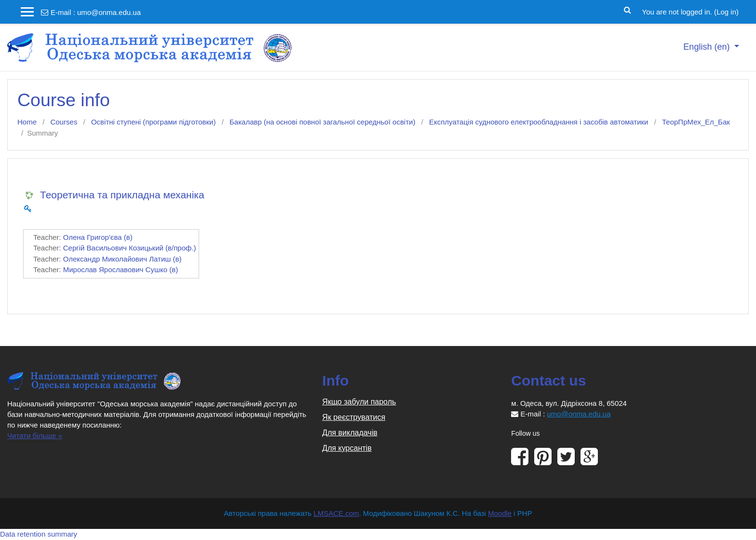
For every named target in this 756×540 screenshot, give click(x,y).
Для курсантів (347, 448)
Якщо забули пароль (359, 402)
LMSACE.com (336, 513)
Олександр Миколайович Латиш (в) (122, 259)
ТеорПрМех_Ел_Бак (696, 122)
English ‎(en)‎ (708, 47)
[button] (628, 9)
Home (27, 122)
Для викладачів (350, 433)
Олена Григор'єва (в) (98, 237)
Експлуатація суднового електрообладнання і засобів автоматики (539, 122)
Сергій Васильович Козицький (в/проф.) (130, 248)
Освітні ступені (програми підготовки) (154, 122)
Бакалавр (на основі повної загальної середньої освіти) (322, 122)
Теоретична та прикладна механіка (122, 195)
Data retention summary (39, 534)
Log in (726, 12)
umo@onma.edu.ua (109, 12)
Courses (64, 122)
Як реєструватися (354, 417)
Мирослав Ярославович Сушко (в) (121, 270)
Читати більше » (35, 436)
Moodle (500, 513)
